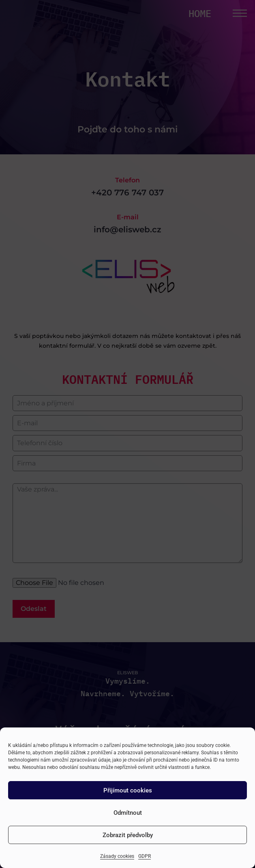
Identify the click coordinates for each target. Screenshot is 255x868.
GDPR (145, 856)
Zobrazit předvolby (128, 835)
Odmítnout (128, 813)
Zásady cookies (117, 856)
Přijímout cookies (128, 790)
